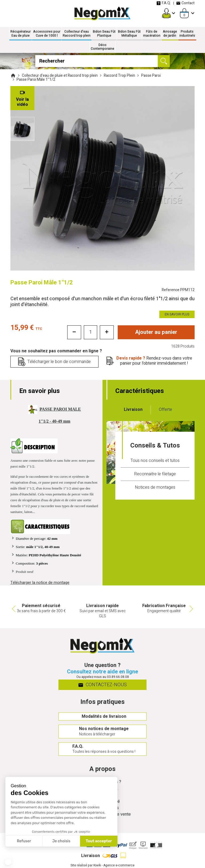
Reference (178, 290)
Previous (13, 609)
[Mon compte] (166, 13)
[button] (8, 862)
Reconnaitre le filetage (155, 474)
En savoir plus (177, 314)
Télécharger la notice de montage (40, 582)
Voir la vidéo (22, 102)
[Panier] (184, 13)
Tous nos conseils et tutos (155, 461)
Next (192, 609)
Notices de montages (155, 487)
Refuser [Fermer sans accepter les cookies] (24, 841)
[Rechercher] (102, 61)
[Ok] (164, 61)
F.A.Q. (164, 3)
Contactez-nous (103, 685)
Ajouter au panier (156, 332)
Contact (185, 3)
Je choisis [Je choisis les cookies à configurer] (61, 841)
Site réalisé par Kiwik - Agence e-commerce (102, 865)
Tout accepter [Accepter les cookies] (99, 841)
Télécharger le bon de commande (59, 362)
